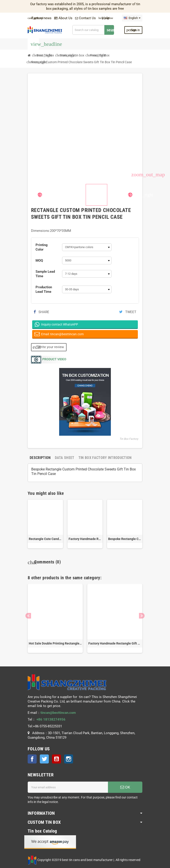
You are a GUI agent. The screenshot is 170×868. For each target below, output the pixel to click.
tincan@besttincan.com (58, 713)
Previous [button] (28, 616)
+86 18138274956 (51, 719)
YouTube (56, 759)
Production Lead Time (44, 289)
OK (125, 787)
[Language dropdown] (132, 18)
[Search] (93, 30)
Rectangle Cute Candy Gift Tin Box (45, 539)
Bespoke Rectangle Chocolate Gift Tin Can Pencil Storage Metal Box (125, 539)
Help (104, 18)
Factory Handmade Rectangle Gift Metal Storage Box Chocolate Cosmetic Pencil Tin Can (85, 539)
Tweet (128, 312)
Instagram (69, 759)
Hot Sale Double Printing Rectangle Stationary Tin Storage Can (55, 643)
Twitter (44, 759)
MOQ (39, 261)
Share (41, 312)
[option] (55, 618)
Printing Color (42, 247)
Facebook (32, 759)
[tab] (40, 458)
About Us (63, 18)
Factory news (40, 18)
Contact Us (85, 18)
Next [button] (142, 616)
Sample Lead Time (45, 274)
